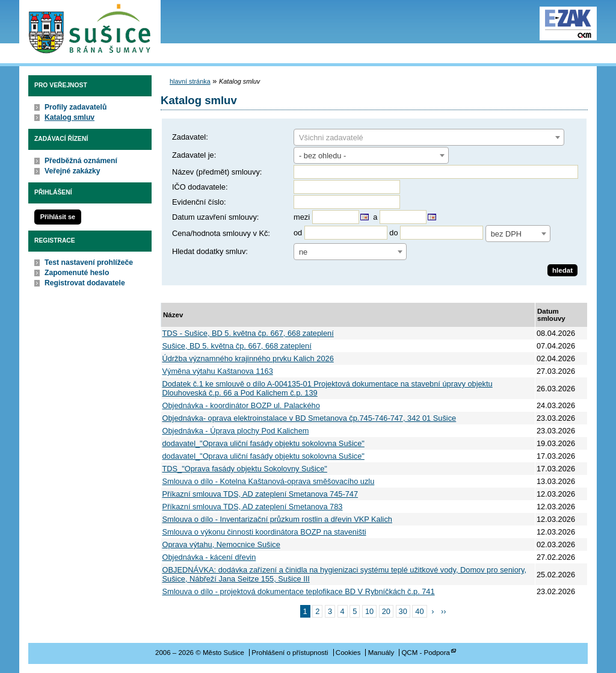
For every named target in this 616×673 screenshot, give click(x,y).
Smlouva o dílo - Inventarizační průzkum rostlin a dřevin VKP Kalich (277, 519)
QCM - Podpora (426, 653)
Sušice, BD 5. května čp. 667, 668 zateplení (237, 346)
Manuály (381, 653)
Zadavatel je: (194, 155)
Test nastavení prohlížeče (89, 262)
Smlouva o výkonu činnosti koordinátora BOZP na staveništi (264, 532)
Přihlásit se (58, 217)
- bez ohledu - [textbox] (322, 156)
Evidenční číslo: (199, 202)
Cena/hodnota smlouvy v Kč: (221, 233)
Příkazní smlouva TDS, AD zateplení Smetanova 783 (253, 507)
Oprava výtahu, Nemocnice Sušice (221, 544)
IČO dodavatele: (200, 187)
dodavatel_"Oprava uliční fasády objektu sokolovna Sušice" (263, 443)
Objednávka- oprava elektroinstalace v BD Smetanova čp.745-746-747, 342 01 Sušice (310, 418)
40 (419, 611)
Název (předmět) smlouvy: (217, 172)
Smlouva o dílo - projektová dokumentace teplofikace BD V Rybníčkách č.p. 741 (299, 591)
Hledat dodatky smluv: (210, 251)
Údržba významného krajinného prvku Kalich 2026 (248, 358)
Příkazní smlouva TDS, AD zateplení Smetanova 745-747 (260, 494)
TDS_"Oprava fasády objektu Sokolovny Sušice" (245, 469)
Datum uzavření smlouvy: (215, 217)
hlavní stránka (190, 81)
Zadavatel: (190, 137)
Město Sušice (90, 29)
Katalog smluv (69, 117)
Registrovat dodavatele (85, 283)
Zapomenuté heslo (77, 273)
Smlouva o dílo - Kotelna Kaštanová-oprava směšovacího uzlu (269, 481)
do (393, 233)
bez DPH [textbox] (506, 234)
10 (369, 611)
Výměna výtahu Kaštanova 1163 (218, 371)
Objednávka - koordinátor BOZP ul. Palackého (241, 405)
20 (386, 611)
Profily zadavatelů (75, 107)
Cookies (348, 653)
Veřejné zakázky (72, 171)
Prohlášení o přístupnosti (290, 653)
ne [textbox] (303, 252)
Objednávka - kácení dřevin (209, 557)
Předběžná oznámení (81, 161)
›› (444, 611)
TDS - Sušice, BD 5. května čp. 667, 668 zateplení (248, 333)
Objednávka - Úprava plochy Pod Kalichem (236, 431)
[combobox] (429, 137)
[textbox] (429, 138)
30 (403, 611)
